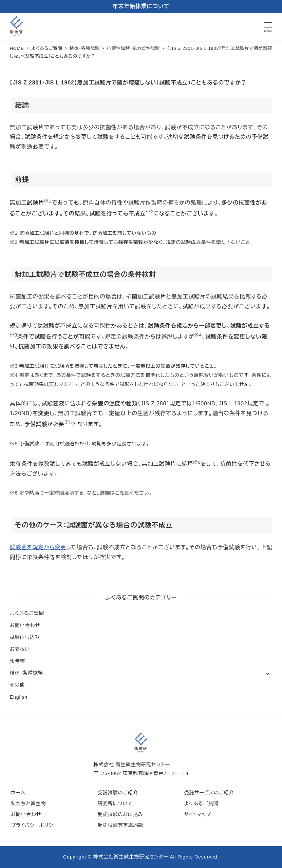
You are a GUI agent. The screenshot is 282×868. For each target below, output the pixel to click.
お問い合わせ (25, 625)
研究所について (115, 804)
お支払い (20, 649)
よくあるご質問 (27, 613)
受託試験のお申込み (120, 814)
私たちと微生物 (28, 804)
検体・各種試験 (26, 673)
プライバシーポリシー (34, 825)
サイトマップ (198, 814)
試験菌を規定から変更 (38, 547)
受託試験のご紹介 (118, 793)
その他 (17, 685)
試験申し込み (25, 637)
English (19, 697)
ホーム (18, 793)
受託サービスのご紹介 (209, 793)
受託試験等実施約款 (120, 825)
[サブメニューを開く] (267, 673)
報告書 (17, 661)
